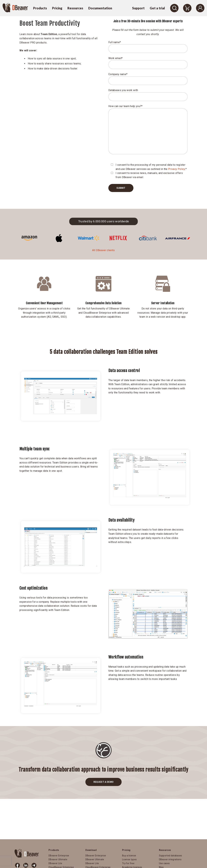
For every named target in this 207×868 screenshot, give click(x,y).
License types (129, 859)
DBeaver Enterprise (59, 856)
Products (40, 8)
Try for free (128, 863)
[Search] (174, 8)
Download (91, 850)
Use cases (164, 863)
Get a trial (157, 8)
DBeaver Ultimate (58, 859)
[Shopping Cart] (187, 8)
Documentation (100, 8)
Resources (75, 8)
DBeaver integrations (170, 859)
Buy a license (129, 856)
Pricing (57, 8)
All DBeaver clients (103, 250)
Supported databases (171, 856)
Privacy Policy (177, 169)
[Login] (200, 8)
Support (138, 8)
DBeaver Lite (55, 863)
